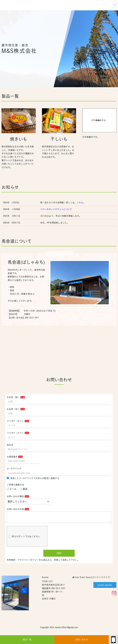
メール (12, 489)
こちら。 (81, 203)
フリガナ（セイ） (15, 421)
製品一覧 (27, 640)
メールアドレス (14, 469)
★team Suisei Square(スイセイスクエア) (91, 580)
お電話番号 (12, 457)
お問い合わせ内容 (15, 509)
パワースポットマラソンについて (56, 209)
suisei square (105, 587)
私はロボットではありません (24, 539)
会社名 (10, 445)
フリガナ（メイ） (15, 433)
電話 (24, 489)
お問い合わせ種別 (15, 496)
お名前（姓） (13, 397)
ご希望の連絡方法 (15, 485)
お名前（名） (13, 409)
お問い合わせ (82, 640)
